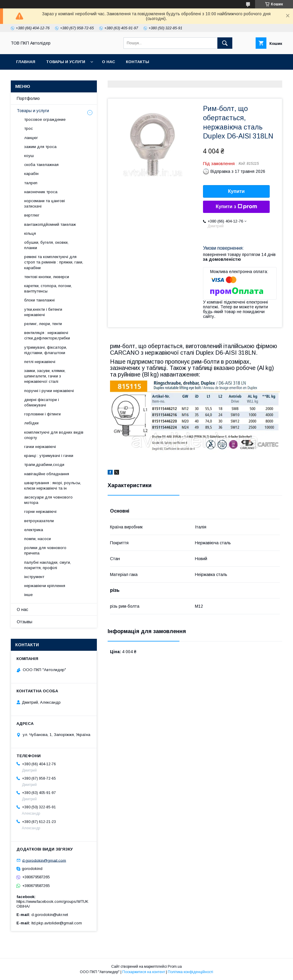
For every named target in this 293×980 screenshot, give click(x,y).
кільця (30, 233)
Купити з (236, 207)
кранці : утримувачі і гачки (49, 456)
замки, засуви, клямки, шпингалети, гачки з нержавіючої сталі (45, 376)
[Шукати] (225, 43)
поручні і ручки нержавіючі (49, 391)
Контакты (138, 62)
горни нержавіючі (40, 512)
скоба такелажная (41, 165)
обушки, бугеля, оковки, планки (46, 245)
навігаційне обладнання (47, 474)
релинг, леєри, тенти (43, 324)
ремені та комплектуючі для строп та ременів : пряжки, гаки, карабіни (54, 262)
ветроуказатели (39, 521)
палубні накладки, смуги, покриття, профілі (48, 565)
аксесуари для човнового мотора (48, 500)
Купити (236, 191)
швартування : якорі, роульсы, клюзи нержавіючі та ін (53, 486)
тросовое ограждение (45, 119)
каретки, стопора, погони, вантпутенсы (48, 288)
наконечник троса (41, 192)
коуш (29, 156)
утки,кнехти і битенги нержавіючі (43, 312)
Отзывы (25, 622)
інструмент (34, 577)
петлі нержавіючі (40, 362)
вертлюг (32, 215)
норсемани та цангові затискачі (45, 204)
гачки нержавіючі (40, 447)
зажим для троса (40, 147)
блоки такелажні (39, 300)
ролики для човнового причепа (45, 550)
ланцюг (31, 138)
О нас (109, 62)
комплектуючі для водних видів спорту (54, 435)
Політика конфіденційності (190, 972)
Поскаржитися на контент (144, 972)
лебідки (31, 423)
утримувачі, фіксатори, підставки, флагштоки (46, 350)
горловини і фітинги (42, 414)
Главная (26, 62)
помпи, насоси (38, 539)
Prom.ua (175, 967)
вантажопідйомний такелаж (50, 224)
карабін (31, 174)
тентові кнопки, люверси (47, 277)
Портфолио (28, 98)
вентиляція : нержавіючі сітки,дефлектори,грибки (47, 335)
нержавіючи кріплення (45, 586)
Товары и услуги (66, 62)
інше (28, 595)
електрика (34, 530)
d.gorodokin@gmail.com (44, 860)
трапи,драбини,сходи (44, 465)
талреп (31, 183)
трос (29, 128)
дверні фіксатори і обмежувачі (42, 402)
